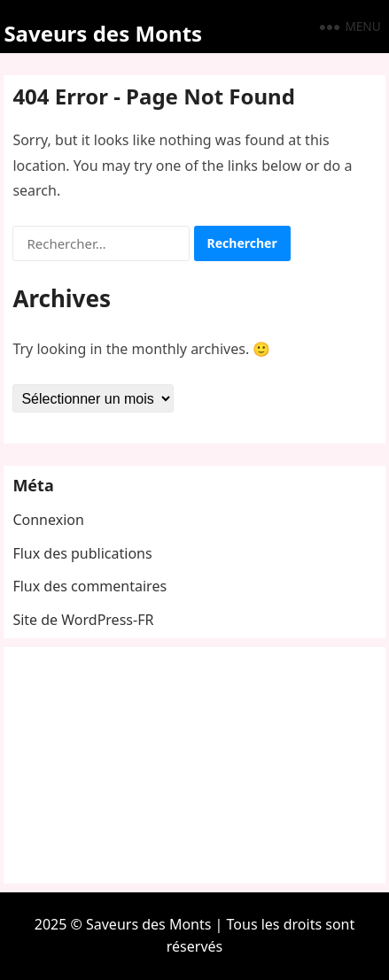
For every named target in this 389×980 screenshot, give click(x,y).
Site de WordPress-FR (83, 620)
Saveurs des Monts (103, 33)
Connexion (48, 520)
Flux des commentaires (89, 586)
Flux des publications (82, 553)
